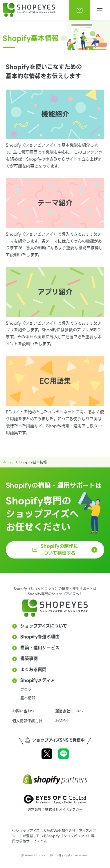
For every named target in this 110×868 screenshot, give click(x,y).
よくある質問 (33, 670)
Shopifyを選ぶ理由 (40, 637)
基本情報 (28, 698)
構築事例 (29, 659)
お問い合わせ (24, 711)
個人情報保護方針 (27, 721)
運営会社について (70, 711)
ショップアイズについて (44, 626)
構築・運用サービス (40, 648)
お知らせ (63, 721)
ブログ (26, 690)
